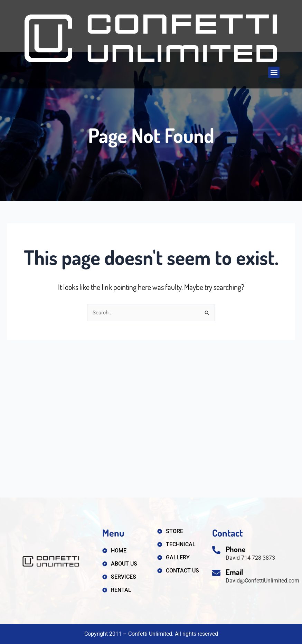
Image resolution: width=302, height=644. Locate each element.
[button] (274, 72)
